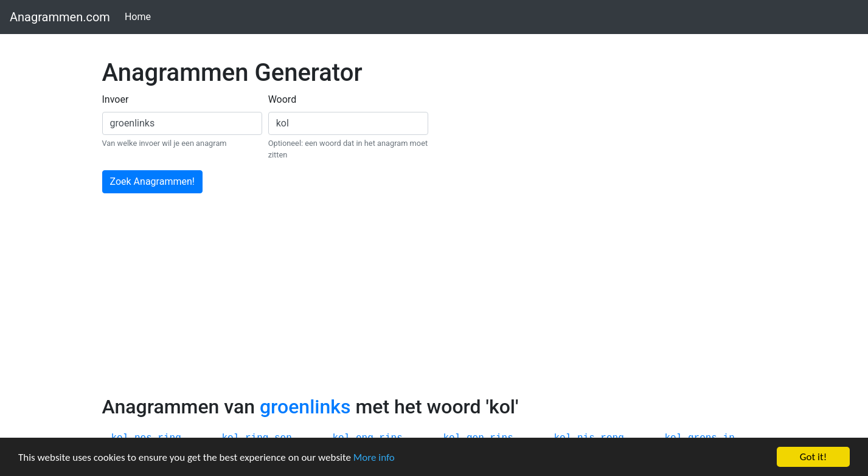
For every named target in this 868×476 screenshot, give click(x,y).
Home (140, 16)
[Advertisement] (434, 304)
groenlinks (305, 407)
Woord (283, 99)
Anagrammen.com (60, 17)
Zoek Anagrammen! (152, 181)
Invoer (116, 99)
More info (374, 457)
